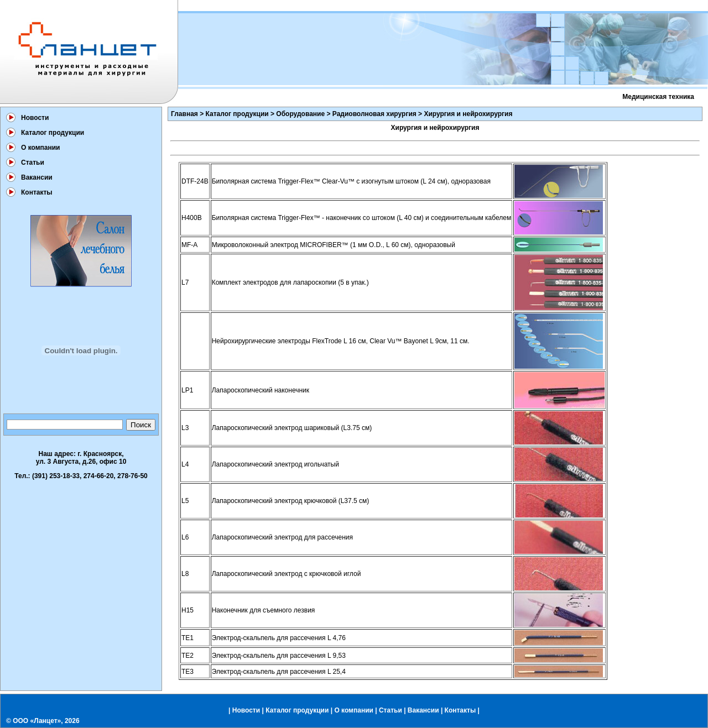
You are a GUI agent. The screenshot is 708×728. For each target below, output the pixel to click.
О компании (41, 148)
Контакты (37, 192)
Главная (184, 114)
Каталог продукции (53, 133)
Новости (35, 118)
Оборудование (300, 114)
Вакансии (37, 177)
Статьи (33, 163)
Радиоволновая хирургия (374, 114)
